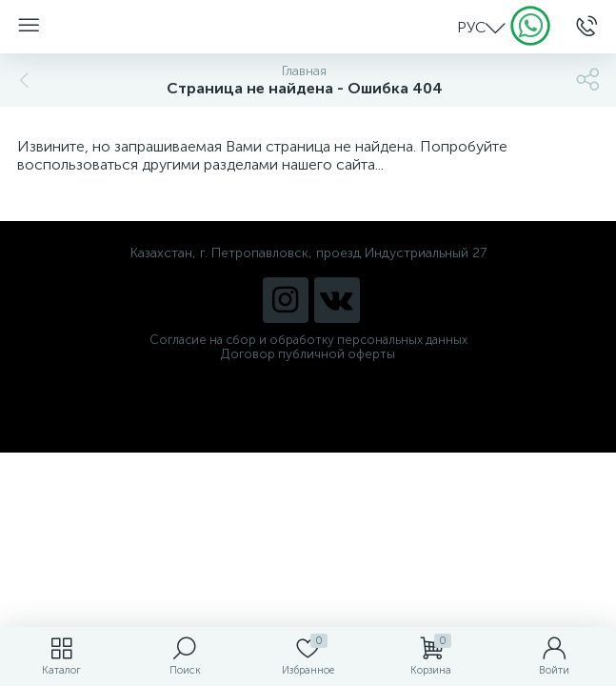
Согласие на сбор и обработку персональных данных (308, 340)
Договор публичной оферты (308, 354)
